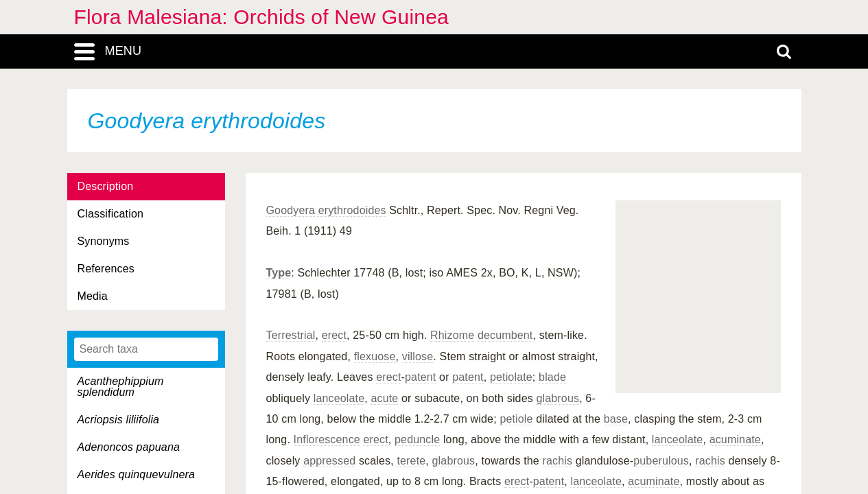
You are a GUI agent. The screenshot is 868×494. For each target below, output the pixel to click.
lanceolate (339, 398)
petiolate (511, 377)
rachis (558, 461)
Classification (111, 214)
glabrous (558, 398)
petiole (516, 419)
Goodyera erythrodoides (326, 210)
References (106, 269)
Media (93, 296)
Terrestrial (291, 335)
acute (384, 398)
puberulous (661, 461)
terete (411, 461)
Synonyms (104, 241)
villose (418, 356)
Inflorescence (327, 439)
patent (420, 377)
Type (279, 273)
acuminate (735, 439)
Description (106, 186)
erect (334, 335)
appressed (329, 461)
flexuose (375, 356)
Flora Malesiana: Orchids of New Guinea (261, 17)
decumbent (505, 335)
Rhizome (452, 335)
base (616, 419)
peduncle (417, 439)
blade (552, 377)
